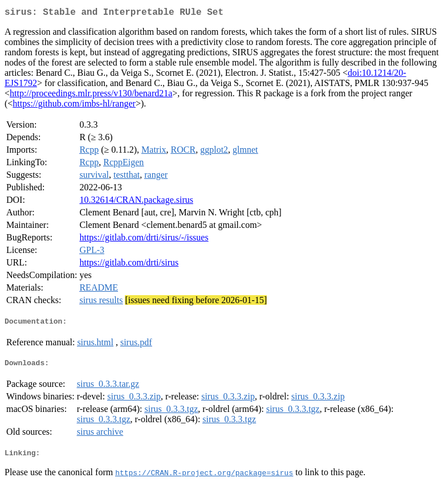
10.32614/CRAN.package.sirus (136, 202)
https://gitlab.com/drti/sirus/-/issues (144, 240)
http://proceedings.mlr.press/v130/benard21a (91, 95)
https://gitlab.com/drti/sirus (129, 265)
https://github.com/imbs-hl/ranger (74, 106)
